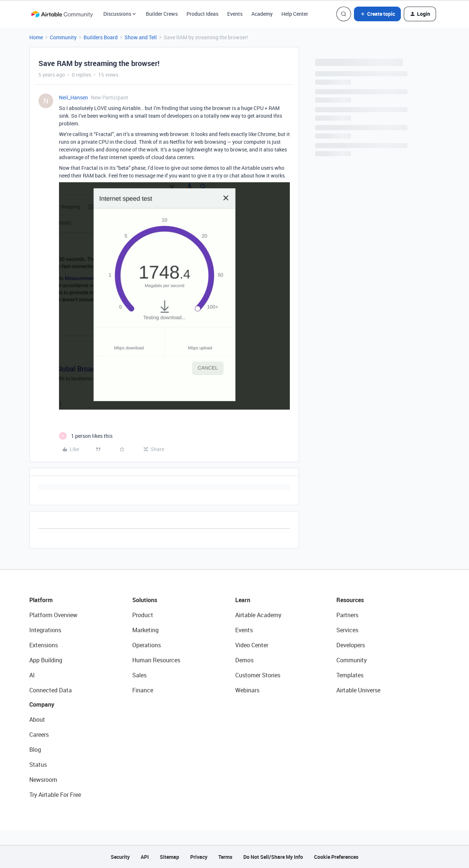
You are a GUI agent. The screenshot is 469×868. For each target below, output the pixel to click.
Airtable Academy (258, 615)
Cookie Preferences (336, 857)
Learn (243, 600)
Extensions (44, 645)
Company (42, 704)
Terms (225, 857)
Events (235, 14)
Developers (351, 645)
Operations (147, 645)
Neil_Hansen (73, 97)
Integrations (45, 630)
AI (32, 675)
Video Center (252, 645)
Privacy (199, 857)
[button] (377, 14)
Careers (39, 735)
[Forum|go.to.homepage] (62, 14)
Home (36, 37)
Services (347, 630)
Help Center (295, 14)
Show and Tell (141, 37)
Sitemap (169, 857)
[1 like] (86, 436)
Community (63, 37)
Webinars (247, 690)
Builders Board (101, 37)
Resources (350, 600)
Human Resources (156, 660)
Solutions (145, 600)
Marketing (145, 630)
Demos (244, 660)
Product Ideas (202, 14)
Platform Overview (53, 615)
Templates (350, 675)
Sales (139, 675)
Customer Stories (258, 675)
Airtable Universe (358, 690)
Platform (41, 600)
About (37, 719)
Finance (143, 690)
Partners (347, 615)
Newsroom (43, 780)
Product (143, 615)
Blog (35, 750)
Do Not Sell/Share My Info (273, 857)
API (145, 857)
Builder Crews (162, 14)
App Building (46, 660)
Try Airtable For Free (55, 795)
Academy (262, 14)
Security (120, 857)
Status (38, 765)
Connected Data (51, 690)
